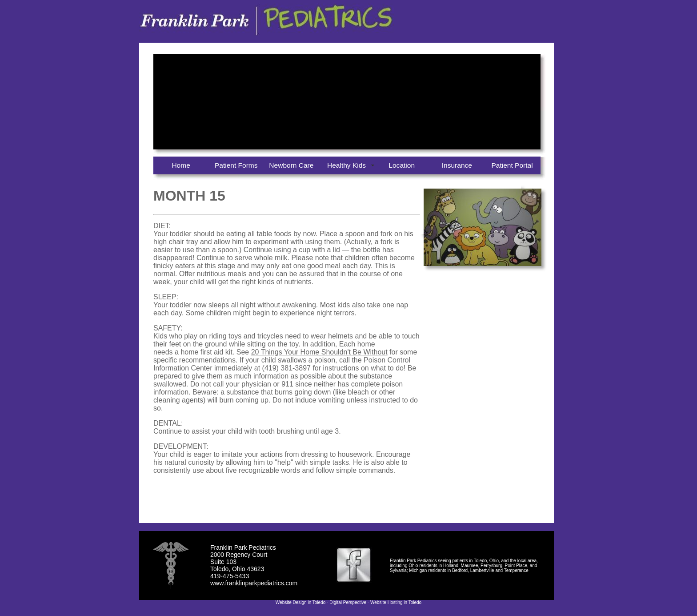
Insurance (457, 165)
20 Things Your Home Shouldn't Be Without (319, 352)
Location (402, 165)
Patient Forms (236, 165)
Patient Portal (512, 165)
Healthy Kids (346, 165)
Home (181, 165)
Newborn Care (291, 165)
